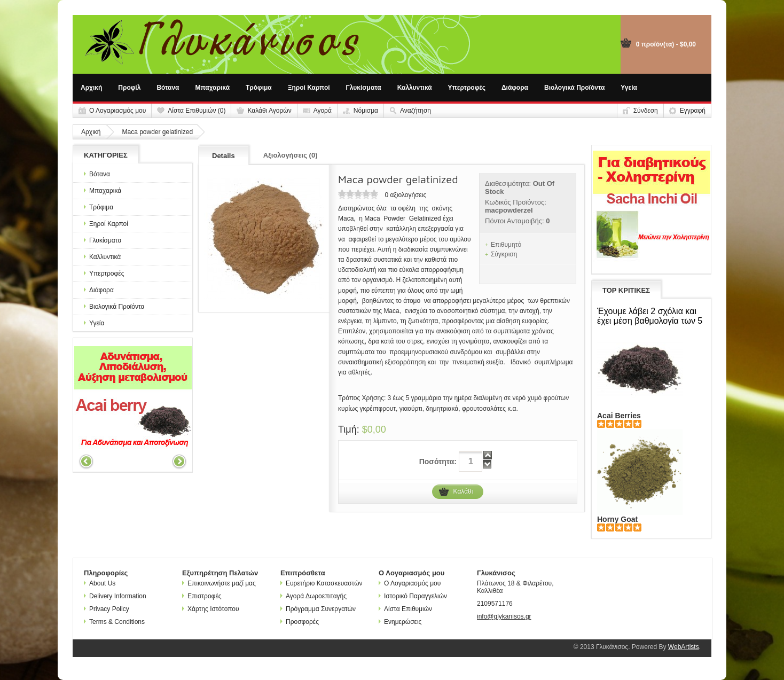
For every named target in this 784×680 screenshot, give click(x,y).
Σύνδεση (646, 111)
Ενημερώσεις (400, 622)
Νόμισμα (366, 111)
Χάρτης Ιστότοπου (211, 609)
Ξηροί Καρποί (309, 88)
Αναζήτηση (415, 111)
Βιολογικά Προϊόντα (574, 88)
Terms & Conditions (114, 622)
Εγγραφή (693, 111)
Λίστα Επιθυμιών (405, 609)
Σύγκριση (504, 254)
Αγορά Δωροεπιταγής (313, 596)
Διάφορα (515, 88)
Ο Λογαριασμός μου (117, 111)
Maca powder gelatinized (157, 132)
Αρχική (91, 88)
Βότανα (168, 88)
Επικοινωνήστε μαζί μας (219, 583)
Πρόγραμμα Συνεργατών (318, 609)
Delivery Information (115, 596)
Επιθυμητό (506, 245)
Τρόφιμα (259, 88)
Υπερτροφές (467, 88)
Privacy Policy (107, 609)
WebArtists (684, 647)
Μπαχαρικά (213, 88)
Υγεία (629, 88)
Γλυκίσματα (364, 88)
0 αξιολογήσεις (405, 195)
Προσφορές (300, 622)
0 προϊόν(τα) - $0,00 (666, 44)
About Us (100, 583)
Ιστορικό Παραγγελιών (413, 596)
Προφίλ (129, 88)
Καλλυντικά (415, 88)
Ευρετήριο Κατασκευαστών (322, 583)
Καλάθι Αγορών (269, 111)
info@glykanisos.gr (504, 616)
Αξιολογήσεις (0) (291, 155)
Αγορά (323, 111)
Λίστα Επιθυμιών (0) (197, 111)
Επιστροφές (202, 596)
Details (224, 156)
